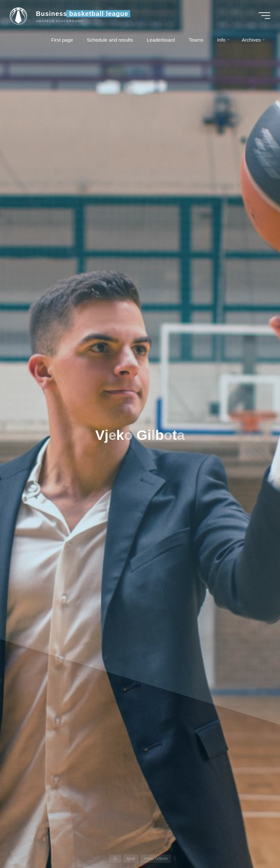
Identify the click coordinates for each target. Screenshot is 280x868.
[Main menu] (264, 16)
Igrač (131, 859)
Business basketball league (82, 14)
